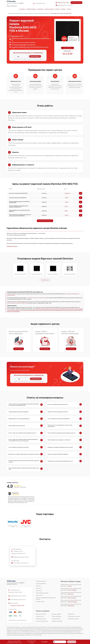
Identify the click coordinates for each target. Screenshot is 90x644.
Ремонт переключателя (49, 310)
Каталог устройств (32, 9)
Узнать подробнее (18, 349)
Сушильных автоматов (42, 621)
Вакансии (58, 9)
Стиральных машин (41, 619)
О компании (22, 9)
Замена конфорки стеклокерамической (65, 309)
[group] (13, 523)
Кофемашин (71, 614)
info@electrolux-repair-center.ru (20, 557)
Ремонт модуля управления (13, 312)
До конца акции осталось (32, 642)
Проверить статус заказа (62, 3)
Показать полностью (12, 246)
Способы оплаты (40, 602)
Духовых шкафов (56, 614)
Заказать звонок (76, 3)
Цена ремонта (40, 9)
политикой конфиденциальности (37, 59)
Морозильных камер (73, 619)
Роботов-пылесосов (57, 621)
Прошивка (38, 309)
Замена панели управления (76, 310)
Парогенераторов (57, 616)
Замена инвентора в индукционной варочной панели (24, 310)
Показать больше (45, 280)
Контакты (63, 9)
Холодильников (56, 619)
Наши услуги (39, 595)
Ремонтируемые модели (42, 593)
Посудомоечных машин (74, 616)
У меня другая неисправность (45, 221)
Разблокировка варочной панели (62, 310)
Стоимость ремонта (41, 581)
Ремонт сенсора (40, 310)
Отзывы (69, 9)
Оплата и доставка (49, 9)
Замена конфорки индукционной (48, 309)
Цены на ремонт (67, 48)
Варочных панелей (41, 614)
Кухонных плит (40, 616)
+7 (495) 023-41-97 (40, 3)
